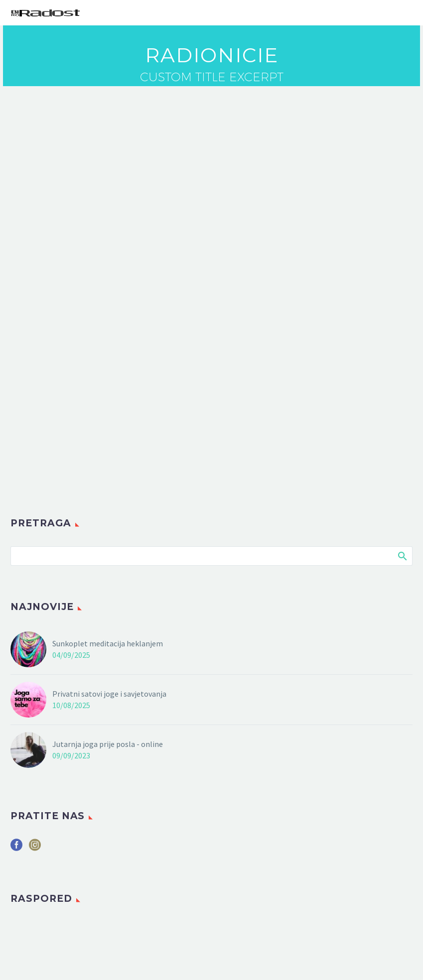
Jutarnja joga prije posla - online (108, 744)
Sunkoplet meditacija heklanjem (108, 643)
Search (402, 556)
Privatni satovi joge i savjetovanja (109, 694)
